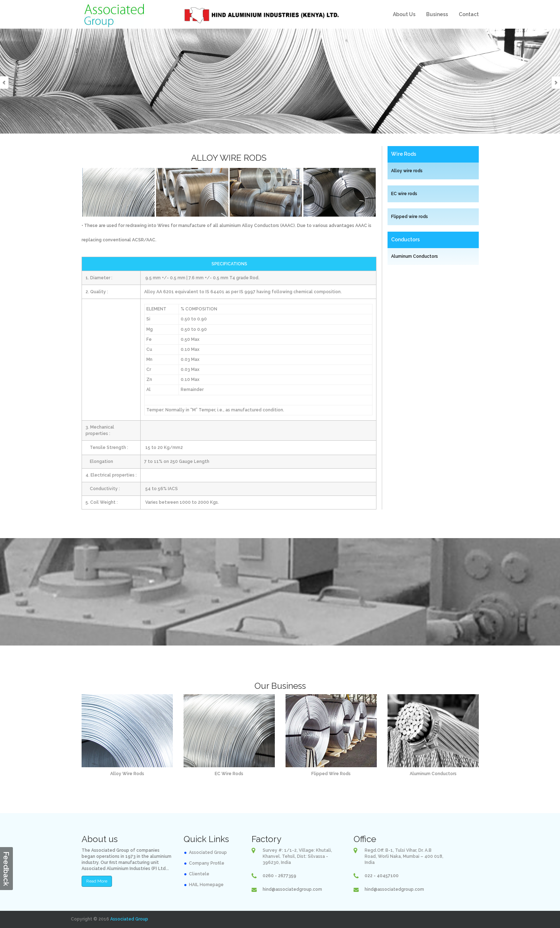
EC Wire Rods (229, 774)
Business (437, 14)
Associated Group (208, 852)
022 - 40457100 (382, 876)
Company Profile (207, 863)
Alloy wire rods (407, 171)
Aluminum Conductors (415, 256)
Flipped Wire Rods (331, 774)
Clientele (199, 874)
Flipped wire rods (410, 217)
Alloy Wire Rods (127, 774)
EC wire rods (404, 194)
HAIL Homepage (206, 885)
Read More (97, 881)
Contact (469, 14)
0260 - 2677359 (279, 876)
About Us (404, 14)
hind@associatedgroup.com (292, 889)
